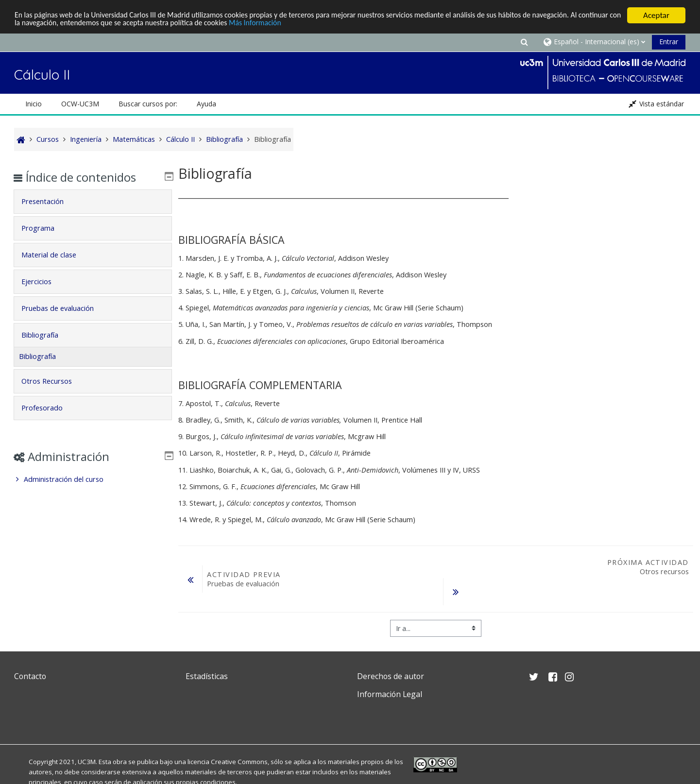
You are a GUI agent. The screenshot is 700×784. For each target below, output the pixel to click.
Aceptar (656, 15)
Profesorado (49, 408)
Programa (45, 228)
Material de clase (56, 255)
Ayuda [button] (206, 104)
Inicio (34, 104)
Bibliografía (47, 335)
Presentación (49, 201)
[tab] (93, 202)
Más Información (332, 24)
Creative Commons (239, 762)
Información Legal (390, 694)
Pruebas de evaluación (64, 308)
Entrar (669, 42)
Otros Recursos (53, 381)
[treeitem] (93, 479)
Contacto (30, 676)
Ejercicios (43, 281)
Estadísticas (207, 676)
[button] (524, 42)
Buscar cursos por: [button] (148, 104)
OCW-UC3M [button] (80, 104)
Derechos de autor (391, 676)
